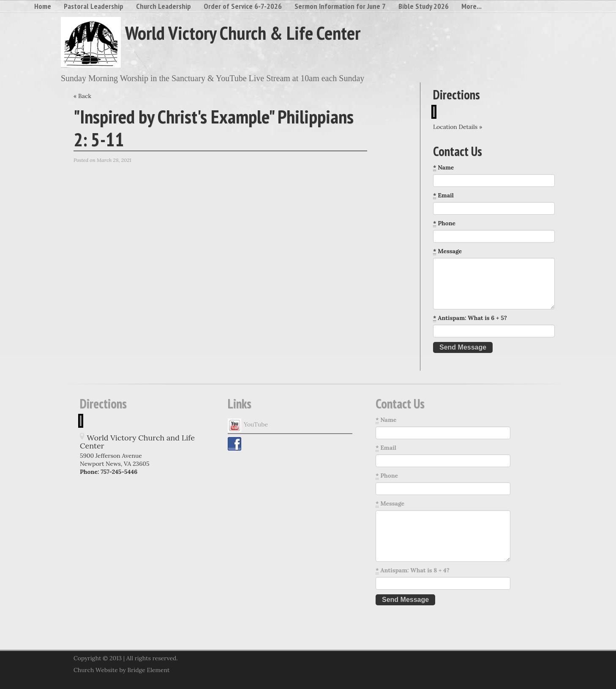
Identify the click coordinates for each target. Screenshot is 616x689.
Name (443, 168)
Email (443, 195)
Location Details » (458, 127)
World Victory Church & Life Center (243, 33)
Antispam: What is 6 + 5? (470, 318)
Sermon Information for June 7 (340, 6)
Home (43, 6)
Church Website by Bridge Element (121, 670)
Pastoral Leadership (94, 6)
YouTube (248, 425)
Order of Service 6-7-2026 (243, 6)
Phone (444, 223)
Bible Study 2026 (424, 6)
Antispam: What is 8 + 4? (413, 570)
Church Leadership (164, 6)
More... (472, 6)
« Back (82, 96)
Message (447, 251)
